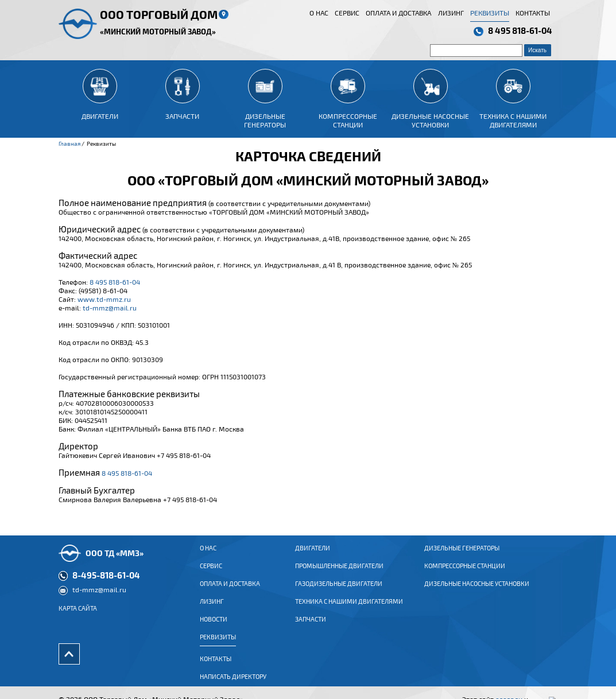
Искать (537, 50)
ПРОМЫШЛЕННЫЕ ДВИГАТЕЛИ (339, 574)
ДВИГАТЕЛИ (313, 557)
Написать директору (233, 685)
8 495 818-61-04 (520, 30)
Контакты (533, 13)
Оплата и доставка (398, 13)
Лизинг (451, 13)
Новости (214, 628)
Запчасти (311, 628)
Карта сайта (78, 617)
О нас (319, 13)
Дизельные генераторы (462, 557)
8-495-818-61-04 (106, 584)
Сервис (347, 13)
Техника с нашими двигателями (349, 610)
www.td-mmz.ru (104, 299)
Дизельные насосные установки (477, 592)
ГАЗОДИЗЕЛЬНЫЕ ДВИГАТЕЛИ (339, 592)
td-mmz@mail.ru (110, 308)
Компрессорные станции (465, 574)
